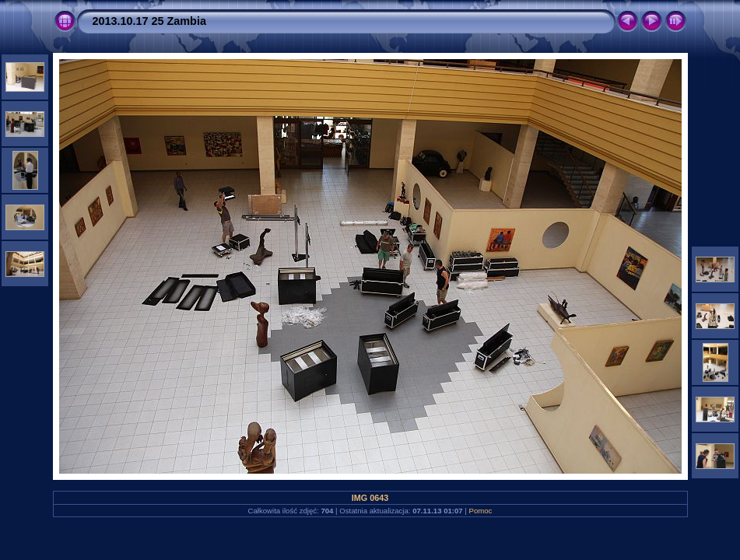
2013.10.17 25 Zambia (149, 21)
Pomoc (481, 511)
